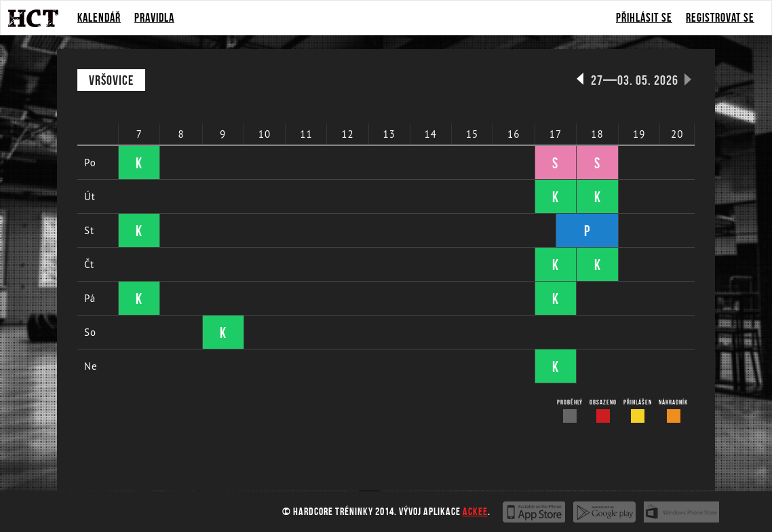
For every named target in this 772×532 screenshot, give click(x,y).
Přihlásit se (644, 18)
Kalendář (99, 18)
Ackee (475, 511)
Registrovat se (720, 18)
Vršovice (111, 80)
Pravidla (154, 18)
